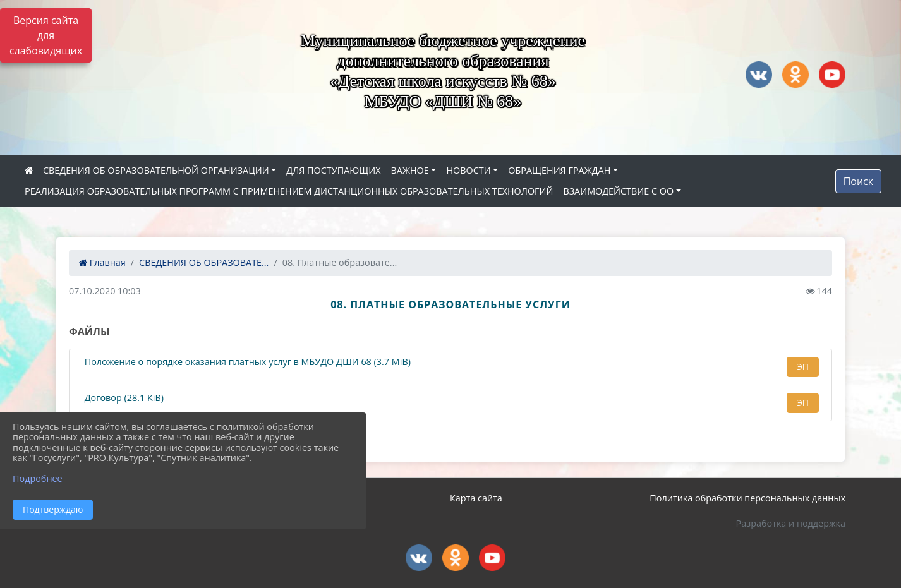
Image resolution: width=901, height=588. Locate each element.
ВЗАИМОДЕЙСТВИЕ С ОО (618, 191)
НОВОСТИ (468, 170)
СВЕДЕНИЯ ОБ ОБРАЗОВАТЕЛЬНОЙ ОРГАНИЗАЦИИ (156, 170)
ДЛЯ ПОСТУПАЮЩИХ (333, 170)
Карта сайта (476, 498)
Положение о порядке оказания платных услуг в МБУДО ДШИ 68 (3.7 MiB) (246, 362)
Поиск (858, 181)
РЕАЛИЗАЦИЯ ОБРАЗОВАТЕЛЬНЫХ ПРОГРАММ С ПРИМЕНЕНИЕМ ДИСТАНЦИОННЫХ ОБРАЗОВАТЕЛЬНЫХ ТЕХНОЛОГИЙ (289, 191)
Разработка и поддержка (791, 523)
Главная (102, 262)
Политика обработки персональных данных (747, 498)
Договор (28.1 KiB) (123, 398)
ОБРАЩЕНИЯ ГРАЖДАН (559, 170)
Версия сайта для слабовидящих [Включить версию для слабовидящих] (46, 35)
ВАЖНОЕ (409, 170)
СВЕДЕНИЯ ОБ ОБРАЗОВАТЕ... (204, 262)
